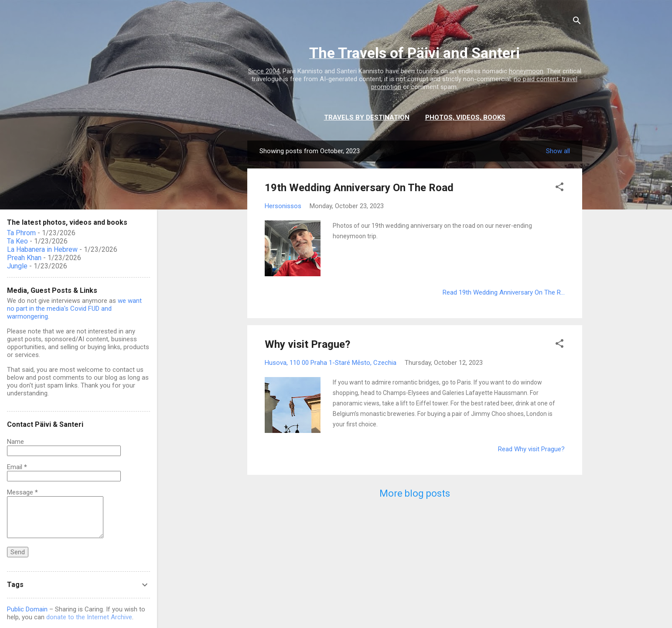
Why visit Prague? (307, 344)
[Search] (577, 22)
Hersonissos (283, 206)
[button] (559, 188)
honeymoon (526, 71)
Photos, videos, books (465, 117)
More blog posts (415, 493)
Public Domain (27, 609)
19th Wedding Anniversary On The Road (359, 188)
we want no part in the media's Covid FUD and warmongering (74, 309)
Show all (558, 151)
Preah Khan (24, 258)
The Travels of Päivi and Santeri (414, 53)
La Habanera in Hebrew (42, 249)
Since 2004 (264, 71)
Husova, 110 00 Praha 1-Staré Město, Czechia (331, 363)
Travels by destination (367, 117)
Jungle (17, 266)
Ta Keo (17, 241)
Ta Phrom (21, 233)
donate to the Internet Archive (89, 617)
